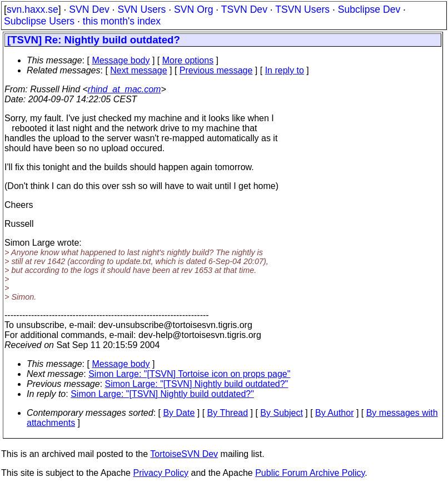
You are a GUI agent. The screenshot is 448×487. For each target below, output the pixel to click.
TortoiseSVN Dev (184, 454)
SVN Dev (89, 9)
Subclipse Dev (369, 9)
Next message (138, 70)
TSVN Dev (244, 9)
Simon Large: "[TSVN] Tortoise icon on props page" (189, 374)
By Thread (228, 413)
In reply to (285, 70)
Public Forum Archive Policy (310, 473)
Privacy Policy (161, 473)
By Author (334, 413)
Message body (121, 60)
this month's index (122, 21)
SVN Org (193, 9)
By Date (179, 413)
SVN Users (141, 9)
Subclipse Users (39, 21)
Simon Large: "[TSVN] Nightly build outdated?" (197, 384)
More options (188, 60)
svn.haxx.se (33, 9)
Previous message (216, 70)
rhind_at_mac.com (125, 89)
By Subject (281, 413)
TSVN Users (302, 9)
